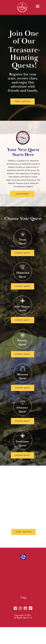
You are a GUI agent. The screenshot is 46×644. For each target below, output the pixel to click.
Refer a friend (25, 642)
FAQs (23, 598)
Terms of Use (23, 640)
